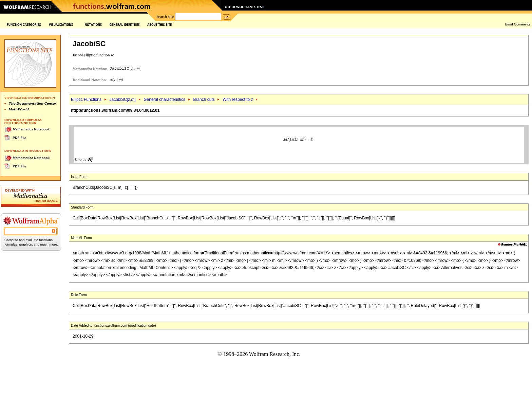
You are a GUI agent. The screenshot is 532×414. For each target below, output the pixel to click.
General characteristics (164, 100)
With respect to (238, 100)
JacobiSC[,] (122, 100)
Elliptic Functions (86, 100)
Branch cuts (204, 100)
